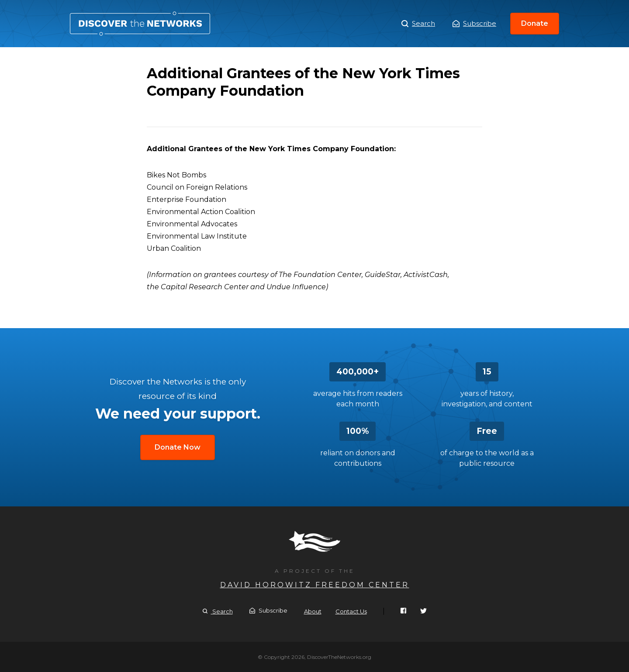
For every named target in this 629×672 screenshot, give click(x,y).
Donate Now (178, 447)
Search (418, 24)
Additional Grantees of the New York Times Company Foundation (140, 24)
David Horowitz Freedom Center (315, 585)
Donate (535, 23)
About (313, 611)
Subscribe (474, 23)
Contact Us (351, 611)
